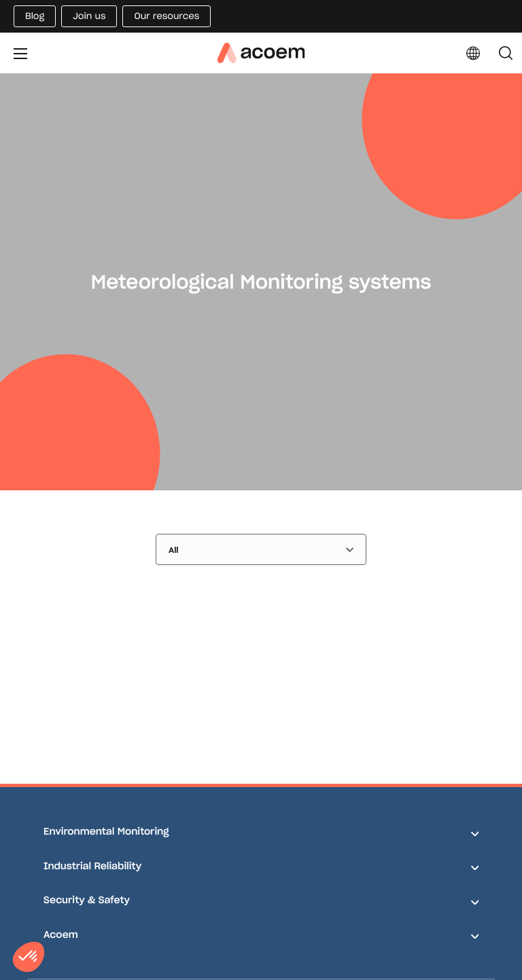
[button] (29, 957)
